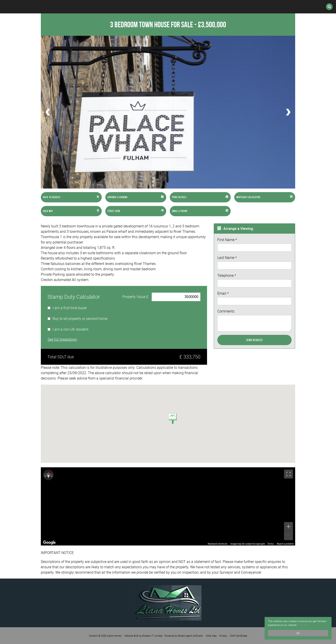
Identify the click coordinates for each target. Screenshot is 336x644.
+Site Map (211, 636)
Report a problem (285, 544)
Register (183, 7)
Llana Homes (114, 636)
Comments (226, 311)
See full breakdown (62, 339)
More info (311, 625)
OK (298, 633)
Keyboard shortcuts (218, 544)
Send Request (255, 340)
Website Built (131, 636)
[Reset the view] (48, 475)
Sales (78, 7)
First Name (227, 240)
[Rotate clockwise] (52, 475)
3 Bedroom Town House (151, 24)
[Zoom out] (288, 536)
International (145, 7)
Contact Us (253, 7)
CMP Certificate (239, 636)
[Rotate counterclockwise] (45, 475)
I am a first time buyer (70, 308)
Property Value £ (135, 297)
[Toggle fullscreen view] (288, 474)
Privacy (223, 636)
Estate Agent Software (190, 636)
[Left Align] (71, 197)
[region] (168, 506)
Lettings (107, 7)
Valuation (217, 7)
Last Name (227, 258)
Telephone (227, 275)
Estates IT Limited (152, 636)
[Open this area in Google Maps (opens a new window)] (49, 543)
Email (223, 293)
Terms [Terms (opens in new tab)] (271, 544)
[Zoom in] (288, 527)
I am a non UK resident (71, 329)
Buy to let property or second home (80, 319)
